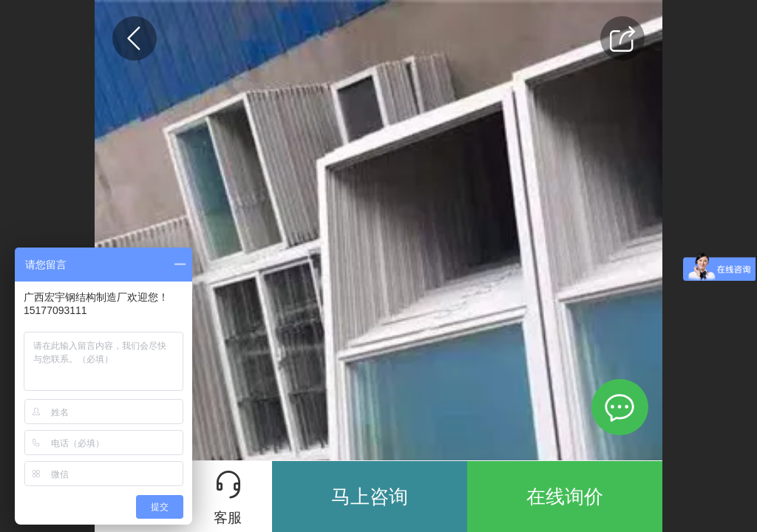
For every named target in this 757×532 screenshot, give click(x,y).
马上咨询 (370, 497)
